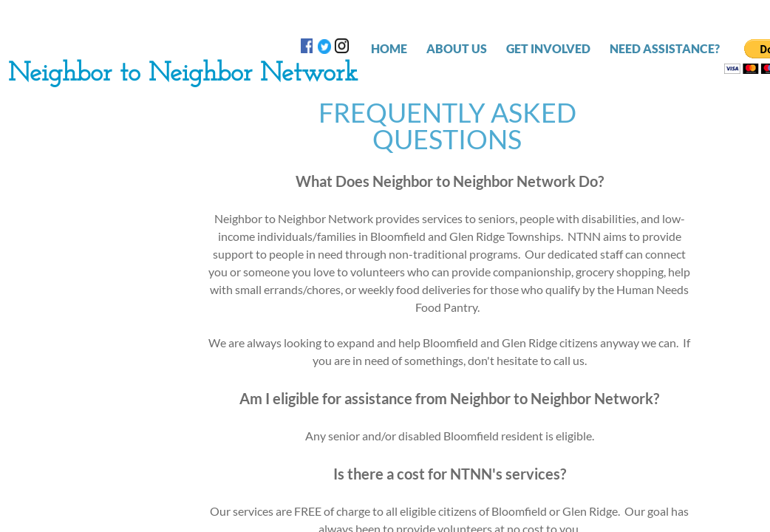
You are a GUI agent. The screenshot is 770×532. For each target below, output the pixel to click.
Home (389, 48)
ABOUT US (457, 48)
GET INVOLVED (548, 48)
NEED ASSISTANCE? (665, 48)
